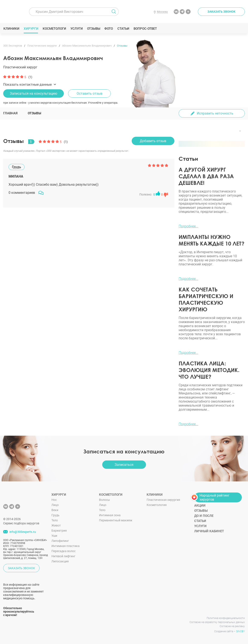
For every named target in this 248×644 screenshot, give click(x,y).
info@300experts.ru (23, 532)
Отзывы (94, 29)
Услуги (77, 29)
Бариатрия (59, 531)
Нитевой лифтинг (63, 556)
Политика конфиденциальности (226, 618)
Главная (10, 113)
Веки (55, 510)
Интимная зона (110, 515)
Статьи (123, 29)
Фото (109, 29)
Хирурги (31, 29)
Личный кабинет (209, 531)
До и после (204, 516)
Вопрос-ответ (145, 29)
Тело (55, 520)
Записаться (124, 465)
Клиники (11, 29)
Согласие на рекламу (232, 626)
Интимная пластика (66, 546)
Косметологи (54, 29)
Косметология (157, 505)
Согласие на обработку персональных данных (217, 622)
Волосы (104, 500)
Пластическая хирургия (163, 500)
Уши (54, 536)
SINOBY (240, 631)
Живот (56, 525)
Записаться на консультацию (34, 93)
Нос (54, 500)
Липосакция (60, 561)
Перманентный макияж (116, 520)
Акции (200, 506)
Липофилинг (60, 541)
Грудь (55, 515)
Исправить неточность (215, 113)
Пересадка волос (63, 551)
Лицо (55, 505)
